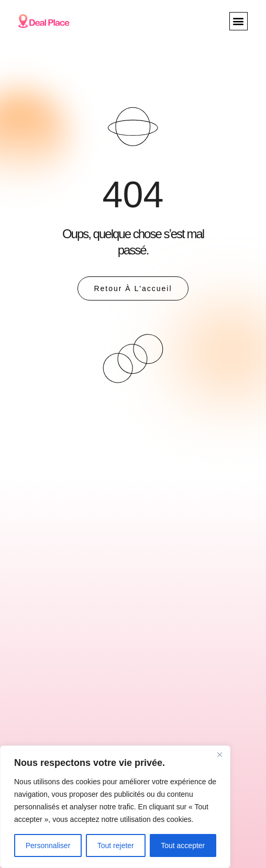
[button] (239, 21)
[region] (115, 807)
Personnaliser (48, 845)
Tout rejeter (116, 845)
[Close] (219, 754)
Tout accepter (183, 845)
